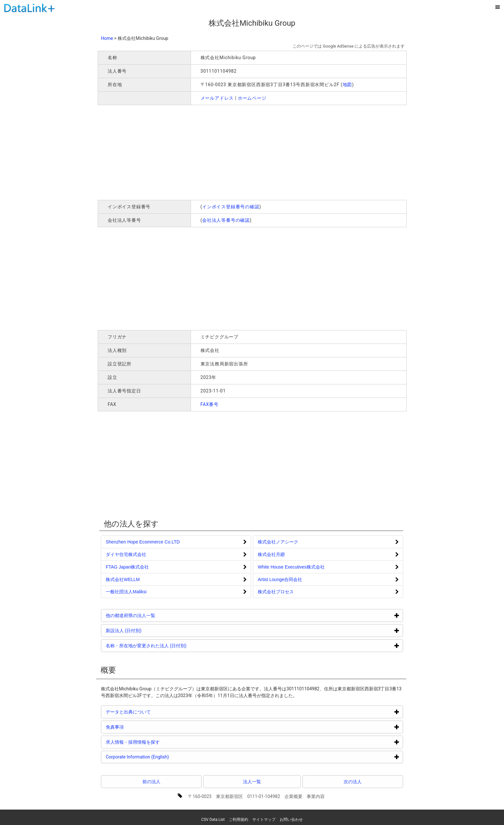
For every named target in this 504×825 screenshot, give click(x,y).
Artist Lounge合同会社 (280, 579)
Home (107, 38)
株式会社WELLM (123, 579)
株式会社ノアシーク (278, 542)
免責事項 (139, 727)
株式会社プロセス (276, 592)
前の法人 (151, 782)
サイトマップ (264, 820)
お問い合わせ (291, 820)
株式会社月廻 (271, 554)
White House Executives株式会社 (291, 567)
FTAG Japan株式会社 (127, 567)
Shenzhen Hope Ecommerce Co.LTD (143, 542)
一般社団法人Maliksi (126, 592)
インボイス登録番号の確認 (231, 207)
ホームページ (252, 98)
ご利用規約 (239, 820)
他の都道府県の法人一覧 (155, 615)
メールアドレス (217, 98)
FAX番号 (210, 404)
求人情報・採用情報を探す (157, 742)
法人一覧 (252, 782)
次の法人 (353, 782)
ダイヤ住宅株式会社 (126, 554)
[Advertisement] (190, 152)
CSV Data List (213, 820)
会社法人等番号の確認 (226, 220)
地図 (347, 85)
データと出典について (153, 712)
